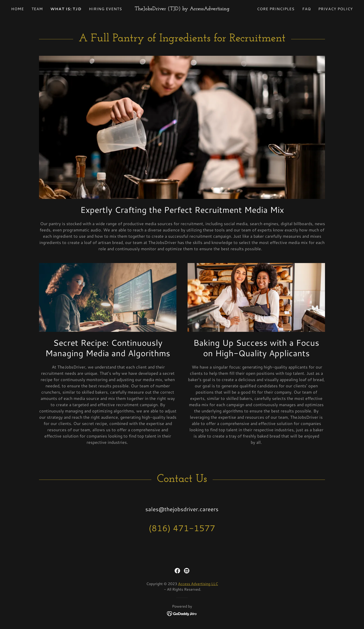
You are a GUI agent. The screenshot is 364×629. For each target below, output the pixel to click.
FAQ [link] (307, 9)
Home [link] (18, 9)
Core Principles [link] (276, 9)
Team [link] (37, 9)
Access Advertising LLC (198, 584)
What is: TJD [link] (66, 9)
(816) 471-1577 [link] (182, 528)
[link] (182, 9)
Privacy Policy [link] (336, 9)
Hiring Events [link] (106, 9)
